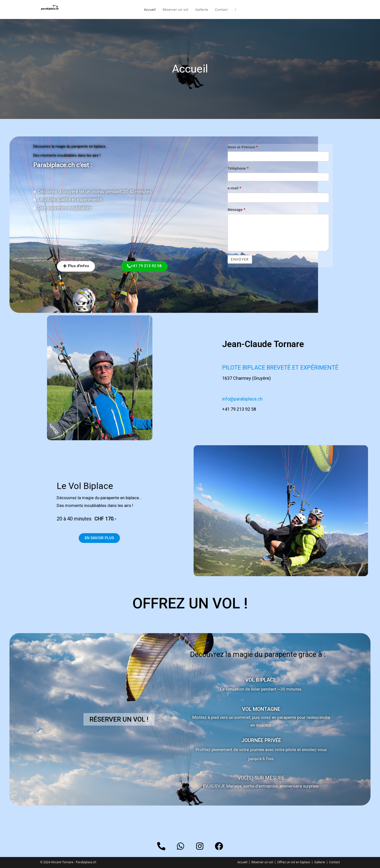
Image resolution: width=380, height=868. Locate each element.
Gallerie (320, 862)
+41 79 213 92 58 (239, 409)
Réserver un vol (262, 862)
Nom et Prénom (243, 147)
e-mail (234, 188)
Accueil (242, 862)
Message (236, 210)
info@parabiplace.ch (242, 399)
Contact (334, 862)
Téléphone (238, 168)
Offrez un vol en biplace (294, 862)
